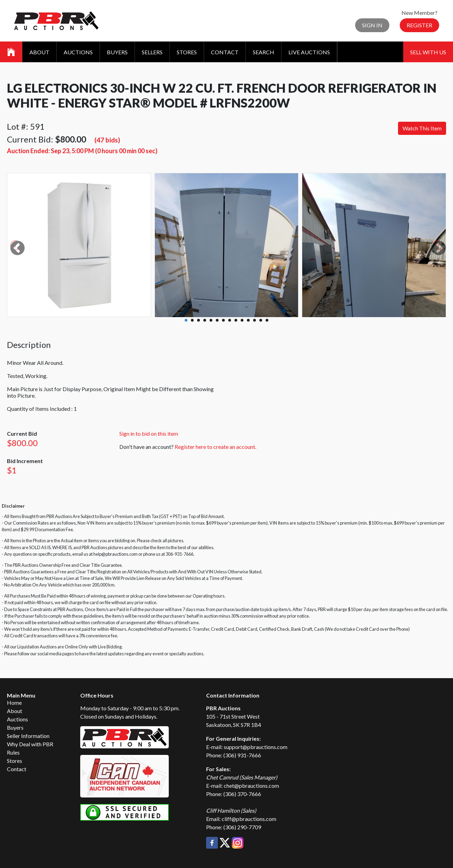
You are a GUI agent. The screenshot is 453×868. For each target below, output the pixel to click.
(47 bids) (107, 140)
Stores (187, 52)
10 (242, 320)
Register (419, 25)
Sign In (372, 25)
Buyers (117, 52)
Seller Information (28, 736)
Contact (225, 52)
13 (261, 320)
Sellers (152, 52)
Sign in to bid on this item (149, 433)
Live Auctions (309, 52)
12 (255, 320)
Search (264, 52)
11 (248, 320)
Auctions (78, 52)
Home (14, 703)
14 (267, 320)
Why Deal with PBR (30, 744)
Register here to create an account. (215, 447)
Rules (13, 752)
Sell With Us (428, 52)
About (39, 52)
